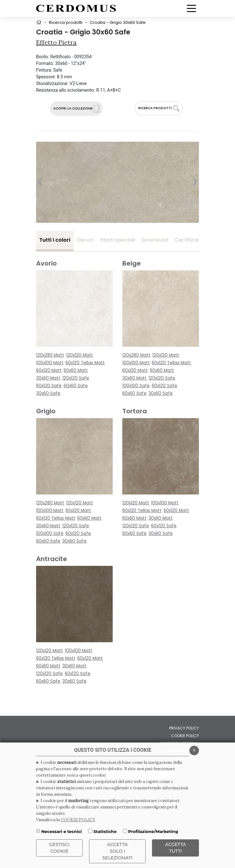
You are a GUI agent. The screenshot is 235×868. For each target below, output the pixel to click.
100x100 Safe (136, 386)
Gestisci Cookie (59, 848)
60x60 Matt (76, 370)
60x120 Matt (49, 370)
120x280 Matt (50, 355)
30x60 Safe (48, 393)
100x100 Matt (50, 363)
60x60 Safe (76, 386)
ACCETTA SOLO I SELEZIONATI (117, 851)
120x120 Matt (80, 355)
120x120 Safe (76, 378)
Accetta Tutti (175, 848)
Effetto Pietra (56, 42)
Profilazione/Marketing (153, 831)
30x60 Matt (48, 378)
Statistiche (105, 831)
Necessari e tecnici (61, 831)
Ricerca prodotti (66, 22)
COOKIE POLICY (78, 820)
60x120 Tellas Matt (85, 363)
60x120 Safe (49, 386)
